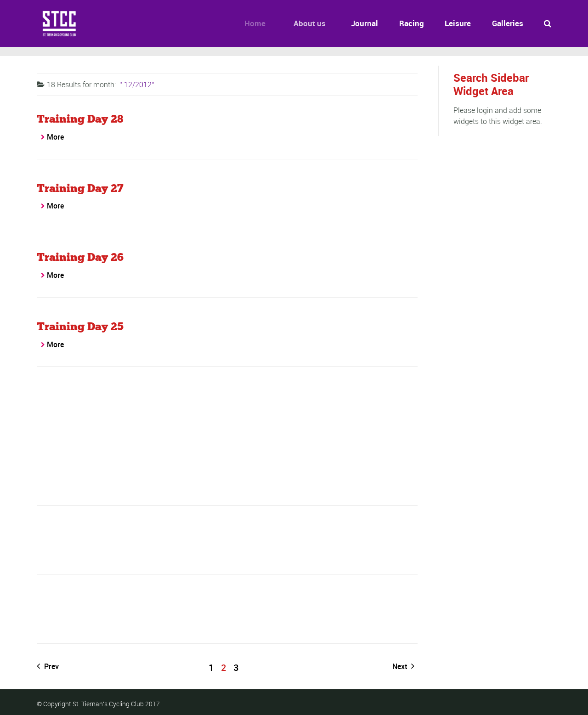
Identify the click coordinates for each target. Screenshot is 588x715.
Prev (48, 666)
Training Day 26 (80, 257)
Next (403, 666)
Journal (361, 23)
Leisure (458, 23)
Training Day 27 (80, 188)
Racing (412, 23)
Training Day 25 (80, 326)
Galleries (508, 23)
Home (250, 23)
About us (304, 23)
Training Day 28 (80, 119)
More (55, 137)
